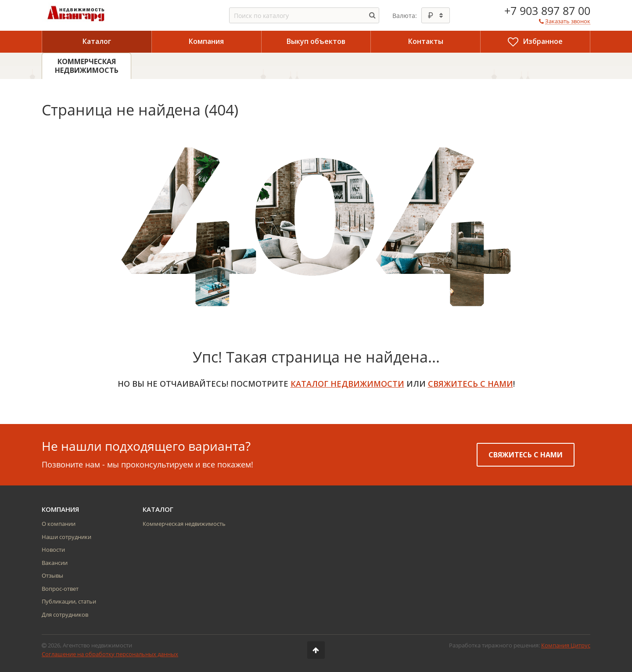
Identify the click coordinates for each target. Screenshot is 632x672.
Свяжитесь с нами (526, 455)
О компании (59, 524)
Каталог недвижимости (347, 384)
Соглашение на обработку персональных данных (110, 654)
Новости (53, 550)
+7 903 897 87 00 (547, 11)
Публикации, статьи (69, 601)
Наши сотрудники (66, 537)
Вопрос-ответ (60, 589)
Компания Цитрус (566, 645)
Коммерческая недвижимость (184, 524)
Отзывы (52, 575)
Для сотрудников (65, 615)
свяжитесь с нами (470, 384)
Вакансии (55, 563)
